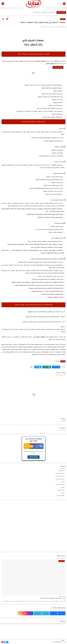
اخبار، (63, 482)
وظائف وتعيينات (60, 495)
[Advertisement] (54, 526)
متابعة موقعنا (34, 457)
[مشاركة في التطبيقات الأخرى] (31, 367)
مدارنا (53, 642)
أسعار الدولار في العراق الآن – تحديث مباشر (44, 12)
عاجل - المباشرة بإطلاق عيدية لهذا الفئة (53, 598)
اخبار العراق (61, 471)
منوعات (63, 19)
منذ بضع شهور (62, 596)
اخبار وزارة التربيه (60, 479)
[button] (56, 367)
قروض (63, 487)
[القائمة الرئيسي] (64, 4)
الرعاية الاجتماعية (60, 484)
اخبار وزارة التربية (60, 476)
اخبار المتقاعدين (60, 473)
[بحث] (3, 4)
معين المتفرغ (61, 490)
